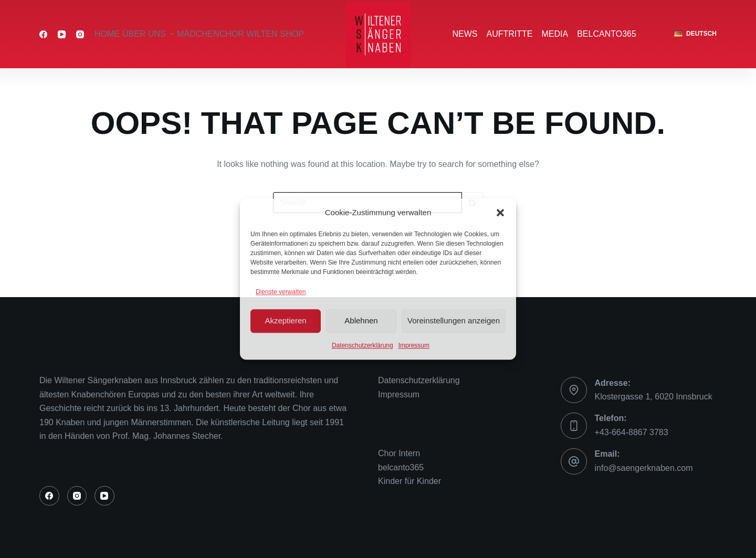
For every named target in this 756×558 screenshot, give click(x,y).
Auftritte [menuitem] (510, 34)
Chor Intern (399, 453)
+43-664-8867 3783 (632, 432)
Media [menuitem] (555, 34)
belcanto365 (401, 467)
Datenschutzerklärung (363, 345)
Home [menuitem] (107, 34)
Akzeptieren (285, 320)
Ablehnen (361, 320)
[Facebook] (43, 34)
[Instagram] (80, 34)
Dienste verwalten (281, 292)
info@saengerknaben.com (644, 468)
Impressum (414, 345)
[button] (500, 213)
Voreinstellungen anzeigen (454, 320)
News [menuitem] (465, 34)
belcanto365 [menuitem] (607, 34)
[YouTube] (62, 34)
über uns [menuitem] (149, 34)
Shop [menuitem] (292, 34)
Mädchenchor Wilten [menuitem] (227, 34)
